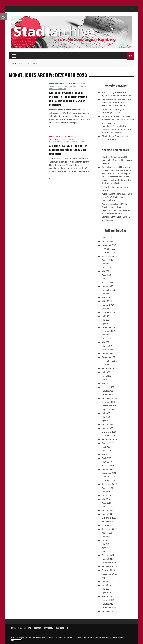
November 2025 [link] (109, 249)
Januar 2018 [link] (107, 514)
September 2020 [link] (109, 406)
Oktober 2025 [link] (108, 252)
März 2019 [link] (107, 462)
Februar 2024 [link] (108, 305)
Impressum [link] (49, 628)
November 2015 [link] (109, 611)
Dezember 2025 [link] (109, 245)
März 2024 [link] (107, 301)
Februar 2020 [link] (108, 424)
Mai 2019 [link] (106, 454)
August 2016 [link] (108, 577)
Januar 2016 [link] (107, 604)
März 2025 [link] (107, 279)
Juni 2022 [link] (106, 338)
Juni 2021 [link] (106, 376)
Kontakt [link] (38, 628)
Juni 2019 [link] (106, 450)
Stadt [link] (52, 84)
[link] (3, 17)
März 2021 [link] (107, 383)
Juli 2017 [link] (106, 536)
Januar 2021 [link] (107, 391)
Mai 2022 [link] (106, 342)
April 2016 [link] (107, 592)
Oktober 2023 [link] (108, 312)
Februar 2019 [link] (108, 465)
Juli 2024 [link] (106, 294)
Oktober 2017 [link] (108, 525)
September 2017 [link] (109, 529)
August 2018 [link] (108, 488)
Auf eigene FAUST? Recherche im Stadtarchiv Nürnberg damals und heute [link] (68, 150)
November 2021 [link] (109, 361)
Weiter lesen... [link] (56, 127)
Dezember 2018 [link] (109, 473)
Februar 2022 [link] (108, 350)
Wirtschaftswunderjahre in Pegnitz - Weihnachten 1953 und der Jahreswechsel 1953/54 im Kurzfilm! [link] (68, 99)
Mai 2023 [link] (106, 320)
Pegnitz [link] (58, 84)
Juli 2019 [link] (106, 447)
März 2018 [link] (107, 506)
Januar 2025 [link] (107, 286)
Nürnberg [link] (54, 137)
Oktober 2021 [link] (108, 365)
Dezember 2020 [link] (109, 394)
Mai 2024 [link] (106, 297)
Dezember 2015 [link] (109, 607)
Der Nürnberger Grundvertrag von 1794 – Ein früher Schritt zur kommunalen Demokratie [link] (117, 102)
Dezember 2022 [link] (109, 327)
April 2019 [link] (107, 458)
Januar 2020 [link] (107, 428)
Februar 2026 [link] (108, 241)
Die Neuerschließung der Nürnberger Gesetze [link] (117, 160)
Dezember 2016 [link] (109, 563)
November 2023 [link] (109, 308)
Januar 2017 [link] (107, 559)
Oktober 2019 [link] (108, 435)
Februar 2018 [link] (108, 510)
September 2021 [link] (109, 368)
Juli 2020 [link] (106, 413)
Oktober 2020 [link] (108, 402)
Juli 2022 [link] (106, 335)
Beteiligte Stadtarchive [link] (21, 628)
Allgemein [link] (54, 139)
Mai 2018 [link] (106, 499)
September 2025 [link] (109, 256)
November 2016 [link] (109, 566)
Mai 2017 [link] (106, 544)
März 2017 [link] (107, 551)
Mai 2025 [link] (106, 271)
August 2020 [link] (108, 409)
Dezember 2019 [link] (109, 432)
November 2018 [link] (109, 477)
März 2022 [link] (107, 346)
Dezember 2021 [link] (109, 357)
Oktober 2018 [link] (108, 480)
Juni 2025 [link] (106, 267)
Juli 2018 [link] (106, 492)
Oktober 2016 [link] (108, 570)
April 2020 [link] (107, 421)
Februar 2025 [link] (108, 282)
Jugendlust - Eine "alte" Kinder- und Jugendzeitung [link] (118, 197)
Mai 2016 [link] (106, 589)
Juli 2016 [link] (106, 581)
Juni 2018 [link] (106, 495)
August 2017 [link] (108, 533)
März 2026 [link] (107, 237)
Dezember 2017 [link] (109, 518)
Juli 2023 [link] (106, 316)
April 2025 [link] (107, 275)
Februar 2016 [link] (108, 600)
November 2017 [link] (109, 521)
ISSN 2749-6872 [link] (62, 628)
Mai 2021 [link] (106, 379)
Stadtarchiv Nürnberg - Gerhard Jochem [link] (67, 142)
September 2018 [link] (109, 484)
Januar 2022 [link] (107, 353)
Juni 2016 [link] (106, 585)
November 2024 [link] (109, 290)
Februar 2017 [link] (108, 555)
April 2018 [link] (107, 503)
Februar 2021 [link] (108, 387)
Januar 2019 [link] (107, 469)
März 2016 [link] (107, 596)
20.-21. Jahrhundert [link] (71, 84)
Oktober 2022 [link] (108, 331)
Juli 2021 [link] (106, 372)
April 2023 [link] (107, 323)
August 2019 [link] (108, 443)
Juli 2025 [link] (106, 264)
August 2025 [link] (108, 260)
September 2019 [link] (109, 439)
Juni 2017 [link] (106, 540)
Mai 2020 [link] (106, 417)
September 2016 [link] (109, 574)
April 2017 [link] (107, 548)
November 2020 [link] (109, 398)
